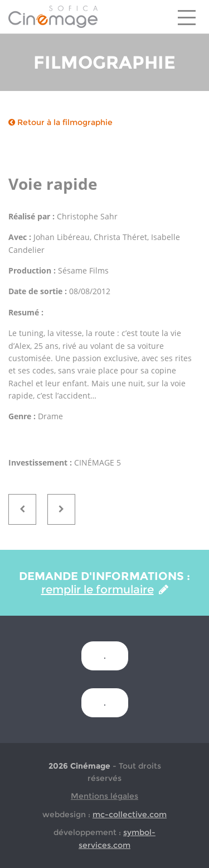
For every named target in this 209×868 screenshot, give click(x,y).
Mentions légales (104, 796)
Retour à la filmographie (60, 122)
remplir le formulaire (105, 589)
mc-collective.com (130, 814)
